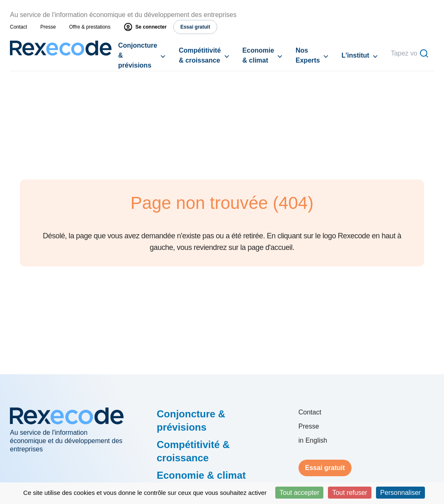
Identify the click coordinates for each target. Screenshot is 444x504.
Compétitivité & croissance (200, 55)
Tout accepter (299, 493)
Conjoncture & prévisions (138, 55)
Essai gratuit (325, 468)
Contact (18, 27)
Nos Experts (308, 55)
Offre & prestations (90, 27)
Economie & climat (258, 55)
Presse (48, 27)
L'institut (355, 55)
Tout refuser (349, 493)
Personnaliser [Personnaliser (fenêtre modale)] (400, 493)
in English (313, 440)
